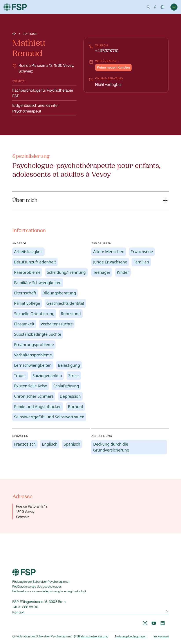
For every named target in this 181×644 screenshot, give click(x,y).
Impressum (161, 636)
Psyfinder (30, 34)
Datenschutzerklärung (93, 636)
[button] (148, 7)
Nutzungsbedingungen (131, 636)
